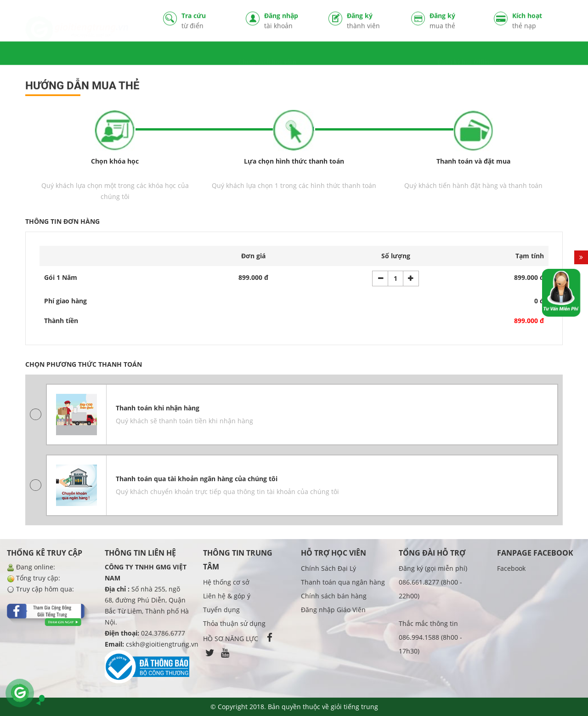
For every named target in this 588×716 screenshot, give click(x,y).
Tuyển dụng (221, 610)
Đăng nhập (289, 21)
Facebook (511, 568)
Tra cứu (207, 21)
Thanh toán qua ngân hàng (343, 582)
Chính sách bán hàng (334, 596)
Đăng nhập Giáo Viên (333, 610)
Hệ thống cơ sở (226, 582)
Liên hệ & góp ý (227, 596)
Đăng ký (372, 21)
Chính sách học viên (267, 54)
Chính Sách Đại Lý (328, 568)
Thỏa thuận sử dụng (234, 623)
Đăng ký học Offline (465, 54)
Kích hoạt (537, 21)
